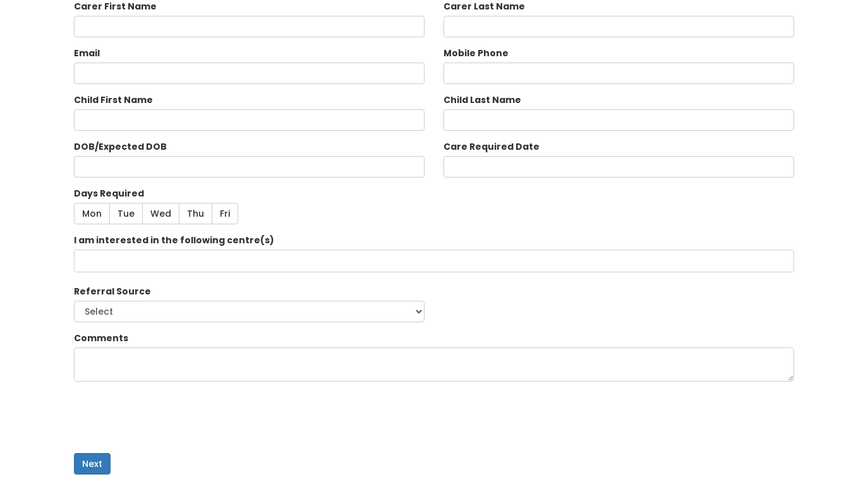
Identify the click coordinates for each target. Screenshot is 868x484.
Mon (92, 214)
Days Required (109, 193)
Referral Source (112, 291)
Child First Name (113, 100)
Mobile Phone (476, 53)
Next (92, 464)
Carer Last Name (484, 6)
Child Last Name (482, 100)
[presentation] (170, 416)
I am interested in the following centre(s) (174, 240)
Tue (126, 214)
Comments (101, 338)
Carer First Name (115, 6)
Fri (225, 214)
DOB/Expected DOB (120, 147)
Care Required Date (491, 147)
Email (87, 53)
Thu (196, 214)
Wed (161, 214)
